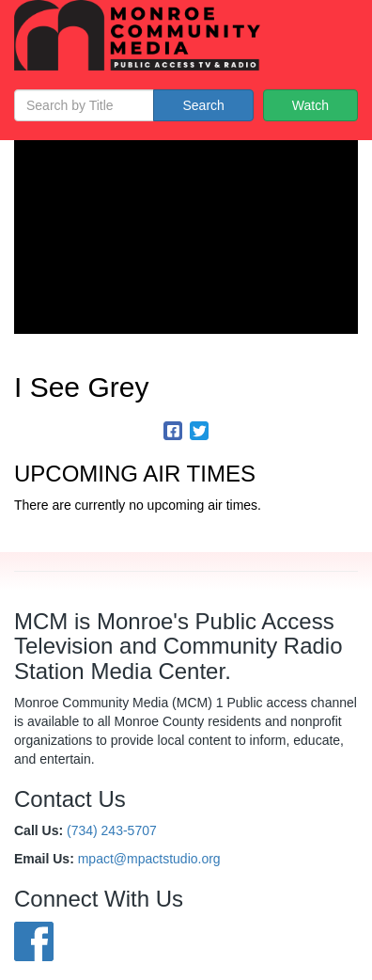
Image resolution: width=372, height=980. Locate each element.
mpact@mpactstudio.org (149, 859)
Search (203, 105)
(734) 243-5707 (112, 830)
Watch (310, 105)
